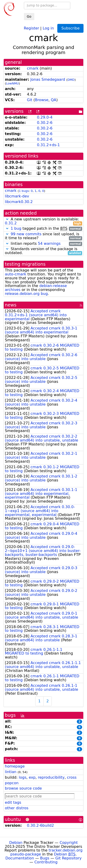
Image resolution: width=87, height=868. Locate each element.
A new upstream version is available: (43, 221)
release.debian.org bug (26, 294)
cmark (33, 68)
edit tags (13, 802)
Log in (48, 28)
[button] (7, 219)
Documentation (20, 858)
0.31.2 (11, 223)
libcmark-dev (17, 196)
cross (72, 777)
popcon (12, 783)
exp (32, 777)
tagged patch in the (43, 229)
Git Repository (69, 858)
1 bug (16, 228)
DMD (71, 80)
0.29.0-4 (45, 117)
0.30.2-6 (45, 123)
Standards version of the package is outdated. (43, 251)
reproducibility (51, 777)
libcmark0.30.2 (19, 202)
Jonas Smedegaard (48, 79)
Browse (42, 100)
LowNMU (12, 83)
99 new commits (26, 234)
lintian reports (43, 244)
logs (23, 777)
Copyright (69, 843)
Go (29, 16)
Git (30, 100)
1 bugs (24, 191)
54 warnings (49, 244)
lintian (11, 772)
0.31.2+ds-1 (48, 145)
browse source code (23, 788)
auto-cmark (16, 274)
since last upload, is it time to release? (43, 236)
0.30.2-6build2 (40, 825)
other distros (17, 808)
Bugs (45, 858)
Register (32, 28)
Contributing (46, 862)
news (11, 305)
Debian (16, 843)
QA (54, 100)
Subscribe (70, 28)
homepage (15, 766)
